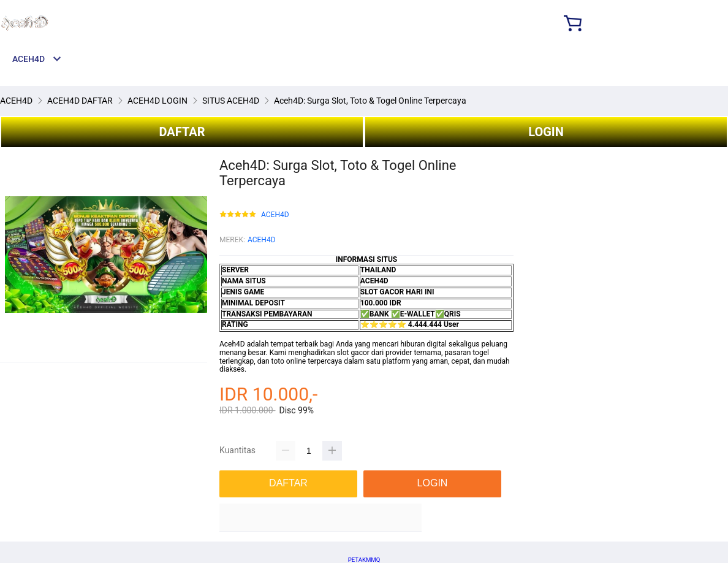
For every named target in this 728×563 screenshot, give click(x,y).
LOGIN (546, 132)
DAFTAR (182, 132)
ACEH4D (275, 215)
